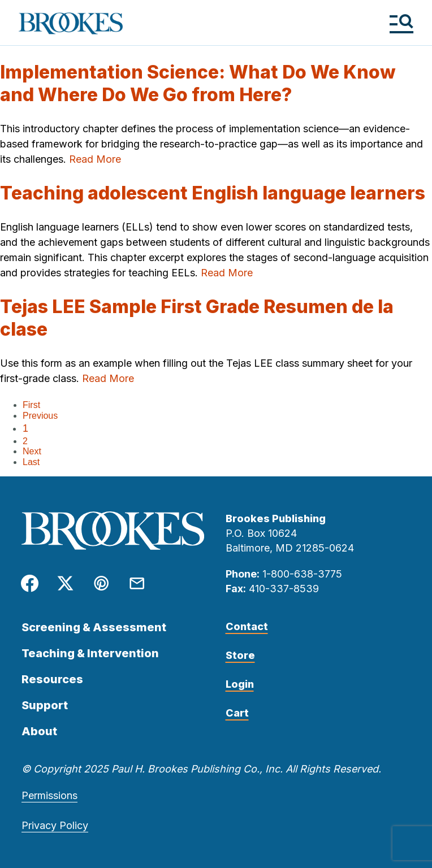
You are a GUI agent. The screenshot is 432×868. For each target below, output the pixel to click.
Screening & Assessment (94, 627)
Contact (247, 626)
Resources (52, 679)
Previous (40, 416)
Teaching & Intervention (90, 653)
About (39, 731)
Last (31, 462)
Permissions (49, 795)
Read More (95, 159)
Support (45, 705)
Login (240, 684)
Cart (237, 713)
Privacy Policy (55, 825)
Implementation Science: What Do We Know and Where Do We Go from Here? (198, 83)
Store (240, 655)
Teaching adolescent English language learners (213, 193)
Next (32, 451)
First (31, 405)
